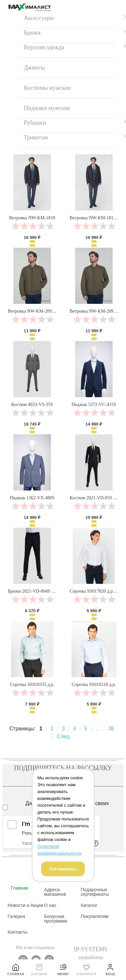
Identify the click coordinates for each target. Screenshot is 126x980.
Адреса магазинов (55, 892)
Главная (19, 888)
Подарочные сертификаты (95, 892)
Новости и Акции (25, 905)
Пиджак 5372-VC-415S (94, 404)
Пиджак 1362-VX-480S (32, 498)
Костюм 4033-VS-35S (32, 404)
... (98, 729)
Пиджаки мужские (47, 108)
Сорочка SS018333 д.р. (32, 684)
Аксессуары (39, 18)
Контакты (17, 932)
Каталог (89, 905)
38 (111, 729)
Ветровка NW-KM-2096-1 (94, 311)
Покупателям (94, 916)
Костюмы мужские (47, 88)
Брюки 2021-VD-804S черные (37, 591)
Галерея (16, 916)
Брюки (32, 33)
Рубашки (35, 123)
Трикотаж (36, 137)
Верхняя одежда (44, 47)
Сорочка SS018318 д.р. (94, 684)
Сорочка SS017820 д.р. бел (95, 591)
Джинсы (34, 68)
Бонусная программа (56, 919)
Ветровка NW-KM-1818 (32, 218)
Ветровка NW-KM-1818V (94, 218)
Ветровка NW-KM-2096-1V (34, 311)
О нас (50, 905)
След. (64, 736)
